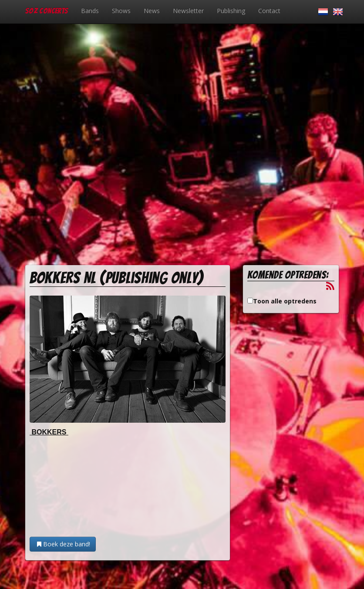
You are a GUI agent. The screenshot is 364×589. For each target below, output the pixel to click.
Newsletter (188, 11)
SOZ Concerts (47, 11)
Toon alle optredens (285, 301)
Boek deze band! (63, 544)
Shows (121, 11)
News (152, 11)
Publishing (231, 11)
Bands (90, 11)
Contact (269, 11)
